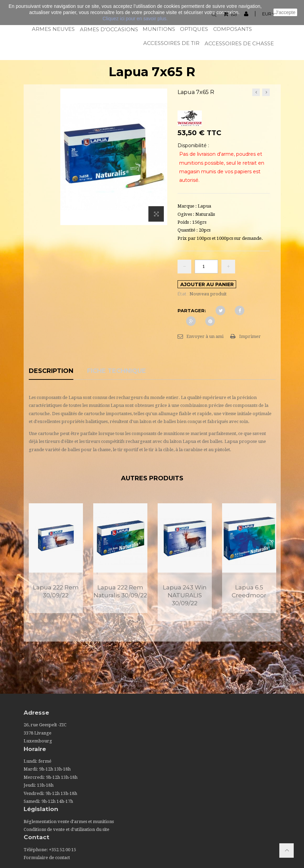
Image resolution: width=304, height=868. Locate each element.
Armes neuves (53, 29)
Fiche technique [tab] (117, 371)
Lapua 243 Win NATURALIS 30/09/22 (185, 595)
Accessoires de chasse (239, 43)
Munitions (159, 29)
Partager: (192, 310)
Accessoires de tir (171, 43)
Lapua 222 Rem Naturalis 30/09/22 (120, 591)
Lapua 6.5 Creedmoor (249, 591)
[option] (56, 558)
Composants (232, 29)
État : (183, 294)
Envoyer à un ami (205, 336)
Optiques (194, 29)
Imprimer (250, 336)
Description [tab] (51, 371)
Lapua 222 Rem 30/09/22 (56, 591)
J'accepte (285, 12)
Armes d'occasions (108, 29)
